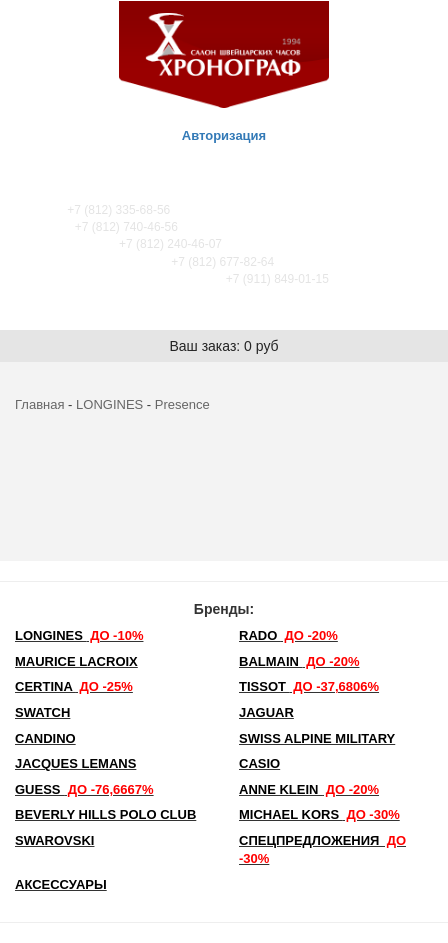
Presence (182, 404)
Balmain (299, 661)
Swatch (42, 712)
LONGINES (109, 404)
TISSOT (309, 686)
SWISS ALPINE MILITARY (317, 738)
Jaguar (266, 712)
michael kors (319, 814)
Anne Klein (309, 789)
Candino (45, 738)
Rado (288, 635)
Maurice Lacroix (76, 661)
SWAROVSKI (54, 840)
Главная (39, 404)
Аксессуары (61, 884)
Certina (74, 686)
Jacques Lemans (75, 763)
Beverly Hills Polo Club (105, 814)
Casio (259, 763)
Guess (84, 789)
